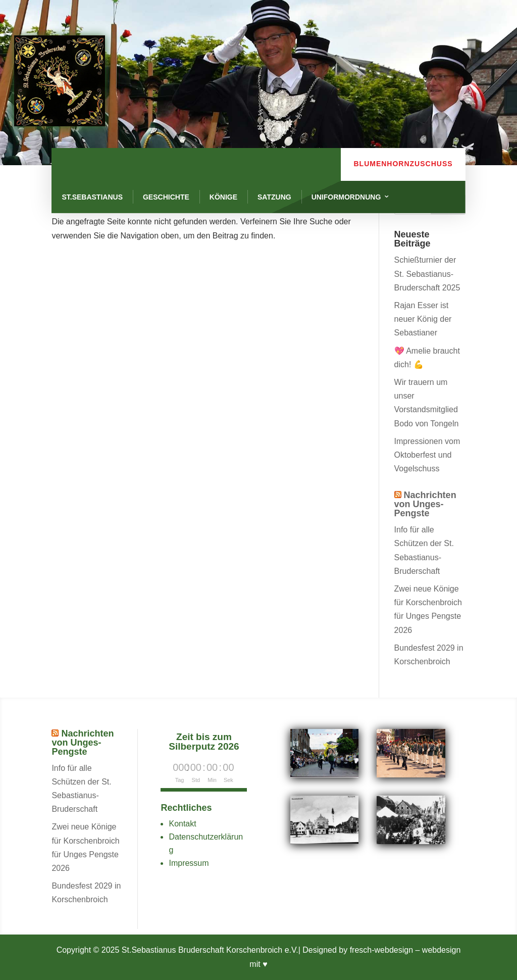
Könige (223, 197)
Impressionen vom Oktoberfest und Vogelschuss (427, 455)
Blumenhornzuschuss (403, 164)
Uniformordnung (346, 197)
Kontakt (182, 824)
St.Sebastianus (92, 197)
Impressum (189, 863)
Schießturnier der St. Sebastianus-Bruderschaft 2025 (427, 274)
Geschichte (166, 197)
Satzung (274, 197)
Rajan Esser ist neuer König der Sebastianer (423, 319)
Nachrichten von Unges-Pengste (425, 504)
